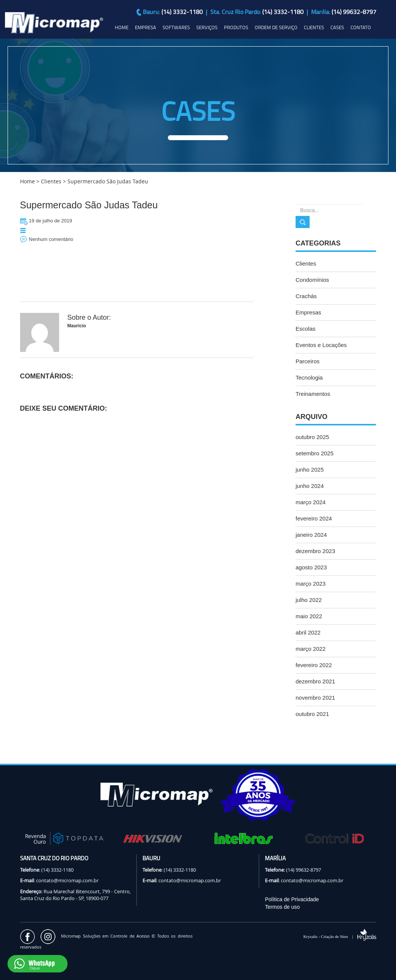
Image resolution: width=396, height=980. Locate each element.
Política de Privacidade (292, 899)
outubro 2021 (312, 714)
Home (27, 181)
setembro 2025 (315, 453)
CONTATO (361, 27)
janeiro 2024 (311, 535)
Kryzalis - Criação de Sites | (340, 936)
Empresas (308, 312)
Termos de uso (282, 907)
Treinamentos (313, 394)
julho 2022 (309, 600)
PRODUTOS (236, 27)
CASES (337, 27)
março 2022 (311, 649)
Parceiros (308, 361)
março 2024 (311, 502)
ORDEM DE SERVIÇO (276, 27)
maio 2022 (309, 616)
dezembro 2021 (315, 681)
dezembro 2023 (315, 551)
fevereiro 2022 (314, 665)
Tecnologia (309, 377)
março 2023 (311, 584)
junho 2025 (310, 470)
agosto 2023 (311, 567)
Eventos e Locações (321, 345)
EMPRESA (146, 27)
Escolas (306, 329)
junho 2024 (310, 486)
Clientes (306, 263)
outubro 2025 (312, 437)
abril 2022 (308, 632)
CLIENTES (314, 27)
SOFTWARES (176, 27)
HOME (122, 27)
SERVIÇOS (207, 27)
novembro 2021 (315, 698)
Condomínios (312, 280)
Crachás (306, 296)
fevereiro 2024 (314, 518)
